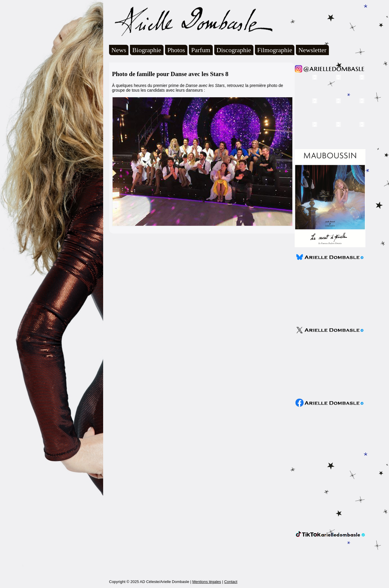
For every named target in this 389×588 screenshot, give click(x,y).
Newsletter (312, 50)
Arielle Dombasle (191, 21)
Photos (176, 50)
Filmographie (275, 50)
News (119, 50)
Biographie (147, 50)
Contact (231, 582)
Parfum (201, 50)
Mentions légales (207, 582)
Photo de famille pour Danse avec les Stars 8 (170, 74)
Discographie (234, 50)
